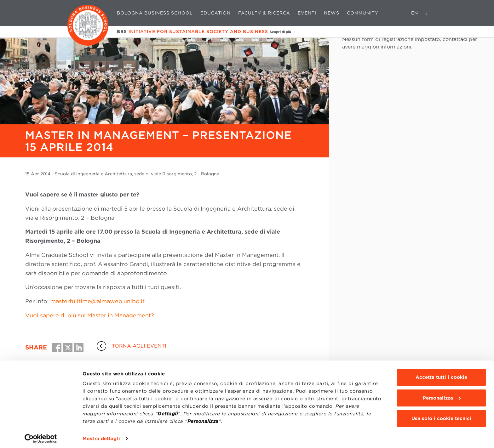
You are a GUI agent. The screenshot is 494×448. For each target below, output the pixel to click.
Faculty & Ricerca (264, 13)
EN (415, 13)
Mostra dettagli (101, 436)
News (332, 13)
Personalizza (442, 395)
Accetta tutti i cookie (441, 374)
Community (363, 13)
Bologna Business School (155, 13)
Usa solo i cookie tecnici (441, 416)
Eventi (307, 13)
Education (215, 13)
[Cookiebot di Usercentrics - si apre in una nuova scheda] (41, 436)
